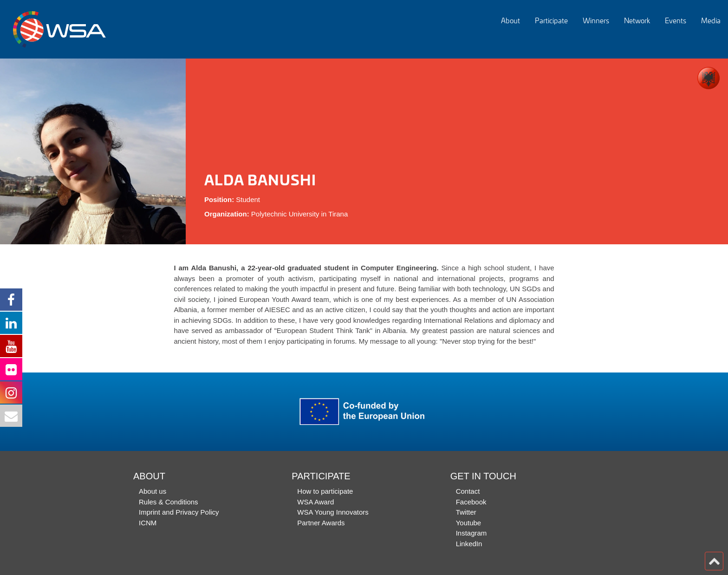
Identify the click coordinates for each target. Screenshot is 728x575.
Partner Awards (321, 523)
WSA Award (315, 502)
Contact (468, 491)
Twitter (466, 512)
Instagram (471, 533)
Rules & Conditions (169, 502)
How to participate (325, 491)
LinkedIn (469, 544)
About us (153, 491)
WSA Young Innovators (333, 512)
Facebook (471, 502)
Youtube (469, 523)
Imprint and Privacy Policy (179, 512)
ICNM (148, 523)
